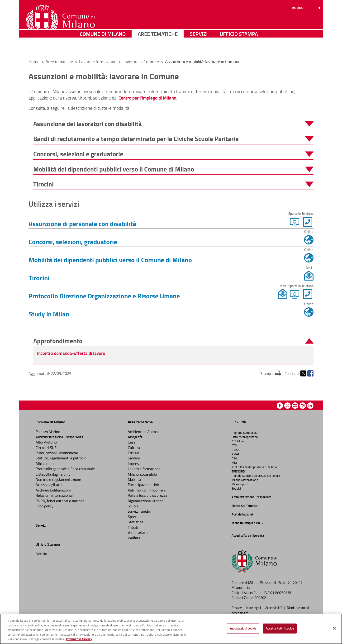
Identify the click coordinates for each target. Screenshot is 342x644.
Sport (132, 517)
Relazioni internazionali (55, 495)
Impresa (134, 463)
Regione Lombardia (245, 433)
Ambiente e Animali (144, 432)
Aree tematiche (158, 49)
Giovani (134, 458)
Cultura (134, 448)
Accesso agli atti (49, 485)
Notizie (41, 554)
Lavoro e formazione (98, 62)
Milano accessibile (142, 474)
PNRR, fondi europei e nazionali (61, 501)
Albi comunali (47, 463)
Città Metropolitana (245, 437)
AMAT (235, 454)
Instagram (303, 406)
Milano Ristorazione (245, 480)
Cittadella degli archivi (54, 474)
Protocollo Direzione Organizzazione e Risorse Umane (104, 296)
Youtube (295, 406)
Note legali (254, 607)
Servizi (199, 49)
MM (234, 463)
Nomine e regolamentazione (58, 479)
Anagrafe (135, 437)
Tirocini (39, 278)
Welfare (134, 538)
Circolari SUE (46, 448)
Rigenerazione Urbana (146, 501)
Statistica (135, 522)
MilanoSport (240, 484)
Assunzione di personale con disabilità (82, 224)
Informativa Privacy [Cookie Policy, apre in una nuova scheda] (79, 639)
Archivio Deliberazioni (53, 490)
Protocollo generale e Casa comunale (65, 469)
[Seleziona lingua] (307, 22)
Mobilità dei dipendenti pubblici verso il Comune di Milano (110, 260)
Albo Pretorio (46, 442)
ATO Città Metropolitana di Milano (254, 467)
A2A (234, 458)
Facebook (310, 373)
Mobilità (134, 479)
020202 (260, 598)
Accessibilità (274, 607)
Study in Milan (49, 314)
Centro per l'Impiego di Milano (147, 98)
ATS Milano (239, 441)
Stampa (271, 373)
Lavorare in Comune (141, 62)
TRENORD (238, 471)
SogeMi (237, 488)
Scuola (133, 506)
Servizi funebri (140, 511)
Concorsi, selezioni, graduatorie (73, 242)
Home (34, 62)
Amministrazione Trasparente (59, 437)
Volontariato (138, 533)
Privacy (237, 607)
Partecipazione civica (145, 485)
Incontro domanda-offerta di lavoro (71, 353)
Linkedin (310, 406)
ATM (235, 445)
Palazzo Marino (48, 432)
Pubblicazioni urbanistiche (57, 453)
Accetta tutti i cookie (280, 628)
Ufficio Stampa (239, 49)
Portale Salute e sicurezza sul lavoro (256, 476)
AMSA (236, 450)
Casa (132, 442)
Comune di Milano (103, 49)
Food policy (45, 506)
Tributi (133, 527)
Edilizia (133, 453)
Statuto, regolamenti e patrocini (62, 458)
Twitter (303, 373)
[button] (173, 124)
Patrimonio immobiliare (147, 490)
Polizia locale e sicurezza (147, 495)
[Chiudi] (334, 628)
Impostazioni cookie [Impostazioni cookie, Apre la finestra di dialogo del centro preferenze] (243, 628)
